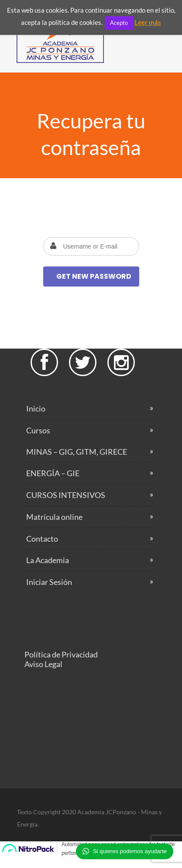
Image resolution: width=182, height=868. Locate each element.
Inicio (36, 408)
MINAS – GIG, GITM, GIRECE (77, 452)
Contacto (42, 539)
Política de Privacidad (61, 654)
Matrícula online (54, 517)
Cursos (38, 430)
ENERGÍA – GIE (53, 473)
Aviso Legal (43, 664)
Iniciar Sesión (49, 582)
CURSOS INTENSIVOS (66, 495)
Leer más (148, 22)
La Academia (48, 560)
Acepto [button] (119, 23)
